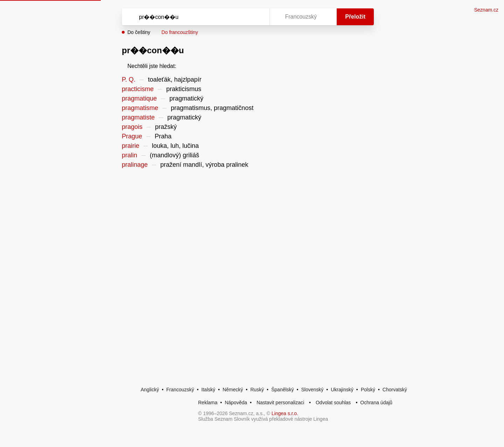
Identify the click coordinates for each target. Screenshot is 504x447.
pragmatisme (140, 108)
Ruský (257, 390)
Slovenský (312, 390)
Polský (368, 390)
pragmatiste (138, 117)
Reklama (208, 403)
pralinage (135, 165)
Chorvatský (395, 390)
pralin (129, 155)
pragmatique (139, 98)
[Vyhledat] (194, 17)
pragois (132, 127)
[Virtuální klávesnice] (258, 17)
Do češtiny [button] (139, 32)
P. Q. (129, 80)
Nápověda (236, 403)
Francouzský (180, 390)
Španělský (283, 390)
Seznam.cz (486, 10)
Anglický (150, 390)
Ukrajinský (342, 390)
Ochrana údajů (376, 403)
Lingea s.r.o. (285, 413)
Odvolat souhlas (333, 403)
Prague (132, 136)
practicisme (138, 89)
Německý (233, 390)
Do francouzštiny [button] (180, 32)
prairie (131, 146)
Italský (208, 390)
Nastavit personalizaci (280, 403)
